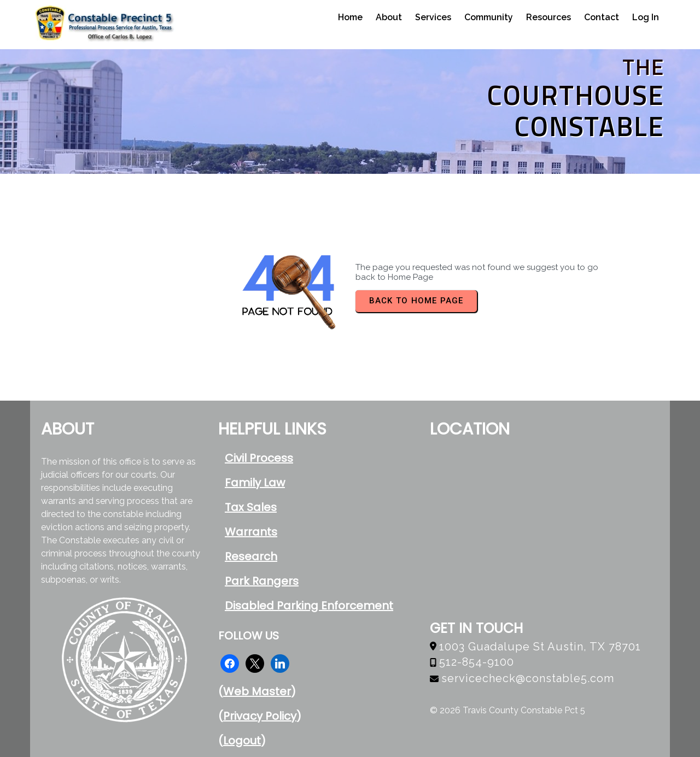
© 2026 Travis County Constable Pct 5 (507, 710)
